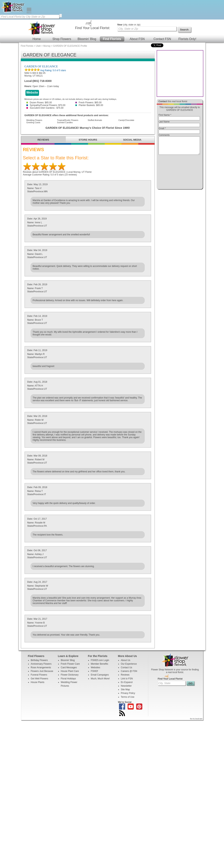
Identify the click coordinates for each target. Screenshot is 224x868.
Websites (96, 668)
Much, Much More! (100, 679)
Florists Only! (187, 39)
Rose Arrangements (41, 668)
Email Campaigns (100, 675)
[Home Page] (13, 13)
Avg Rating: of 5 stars (53, 70)
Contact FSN (162, 39)
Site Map (125, 690)
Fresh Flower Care (70, 664)
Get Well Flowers (40, 679)
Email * (162, 128)
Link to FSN (127, 679)
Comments (164, 135)
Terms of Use (128, 697)
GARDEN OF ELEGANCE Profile (70, 46)
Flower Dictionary (70, 675)
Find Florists (112, 39)
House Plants (38, 682)
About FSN (137, 39)
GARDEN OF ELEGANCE (41, 66)
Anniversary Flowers (41, 664)
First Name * (165, 115)
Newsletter (126, 686)
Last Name (164, 122)
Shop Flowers (62, 39)
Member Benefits (100, 664)
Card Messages (69, 668)
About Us (126, 660)
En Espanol (127, 682)
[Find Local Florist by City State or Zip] (30, 17)
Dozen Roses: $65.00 (39, 103)
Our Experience (129, 664)
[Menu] (29, 13)
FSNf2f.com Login (100, 660)
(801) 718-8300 (42, 81)
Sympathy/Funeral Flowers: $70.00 (46, 105)
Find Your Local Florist (170, 679)
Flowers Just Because (42, 671)
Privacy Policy (128, 693)
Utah (38, 46)
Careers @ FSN (129, 671)
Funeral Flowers (39, 675)
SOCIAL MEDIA (132, 140)
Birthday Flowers (39, 660)
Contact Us (127, 668)
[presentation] (179, 173)
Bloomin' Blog (87, 39)
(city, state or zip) (129, 25)
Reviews (125, 675)
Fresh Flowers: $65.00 (88, 103)
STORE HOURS (88, 140)
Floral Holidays (68, 679)
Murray (47, 46)
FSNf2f (94, 671)
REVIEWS (43, 140)
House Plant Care (70, 671)
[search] (61, 16)
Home (37, 39)
